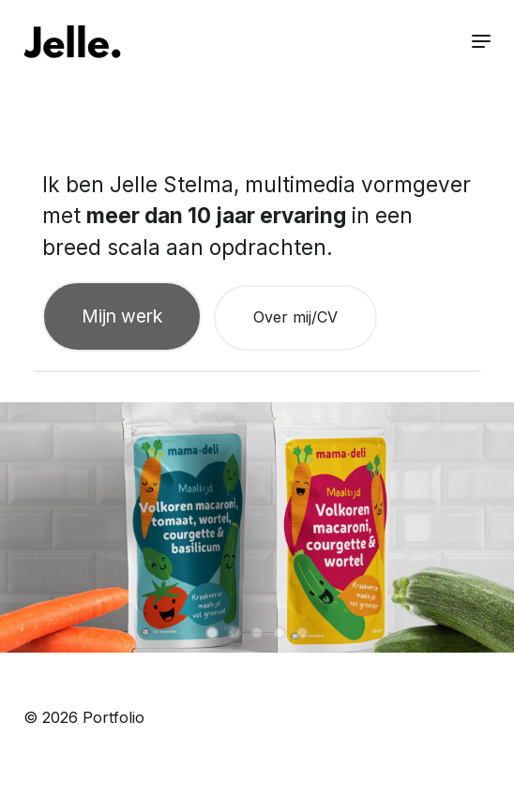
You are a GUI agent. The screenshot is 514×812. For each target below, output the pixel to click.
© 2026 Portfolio (84, 717)
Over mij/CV (295, 317)
